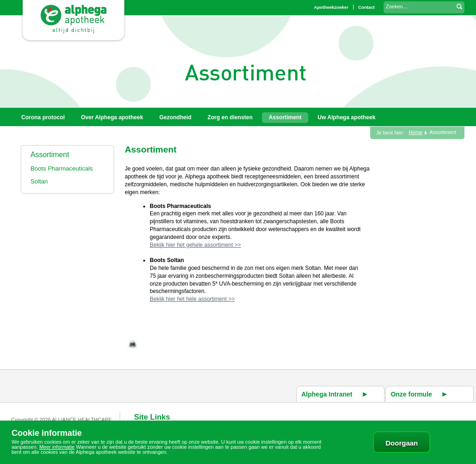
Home (416, 132)
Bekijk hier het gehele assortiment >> (195, 245)
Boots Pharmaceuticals (62, 168)
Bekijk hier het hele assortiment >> (192, 299)
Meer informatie (57, 447)
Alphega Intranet (327, 394)
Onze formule (411, 394)
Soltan (39, 181)
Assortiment (50, 155)
